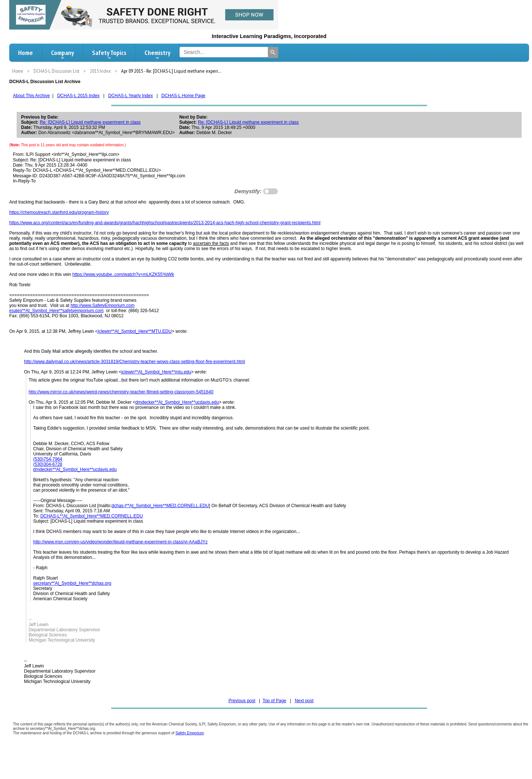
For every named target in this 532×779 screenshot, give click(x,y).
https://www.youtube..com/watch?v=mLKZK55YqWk (123, 274)
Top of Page (274, 701)
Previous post (242, 701)
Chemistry (157, 55)
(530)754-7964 (48, 459)
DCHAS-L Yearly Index (131, 96)
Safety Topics (109, 55)
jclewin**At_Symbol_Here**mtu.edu (156, 372)
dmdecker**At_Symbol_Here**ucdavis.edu (177, 402)
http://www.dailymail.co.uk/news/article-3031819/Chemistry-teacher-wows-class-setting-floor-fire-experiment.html (134, 362)
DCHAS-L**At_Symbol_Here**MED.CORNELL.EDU (91, 516)
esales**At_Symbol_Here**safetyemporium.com (56, 311)
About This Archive (31, 96)
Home (25, 53)
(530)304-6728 (48, 464)
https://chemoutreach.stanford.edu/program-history (59, 212)
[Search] (273, 52)
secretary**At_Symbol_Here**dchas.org (72, 583)
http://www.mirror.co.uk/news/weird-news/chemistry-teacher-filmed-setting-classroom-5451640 (121, 392)
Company (62, 55)
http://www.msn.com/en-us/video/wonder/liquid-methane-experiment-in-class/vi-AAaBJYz (120, 542)
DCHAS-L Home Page (183, 96)
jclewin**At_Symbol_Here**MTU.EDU (135, 331)
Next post (304, 701)
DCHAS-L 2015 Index (79, 96)
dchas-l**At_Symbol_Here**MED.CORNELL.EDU (160, 506)
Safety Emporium (190, 733)
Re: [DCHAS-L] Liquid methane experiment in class (90, 122)
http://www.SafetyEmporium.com (103, 305)
